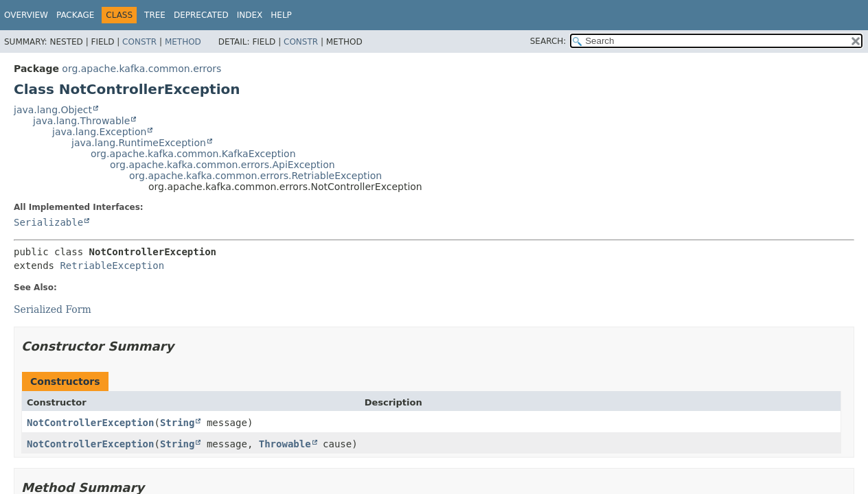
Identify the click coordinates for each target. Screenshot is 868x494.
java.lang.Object (53, 110)
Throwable (285, 444)
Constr (139, 42)
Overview (26, 15)
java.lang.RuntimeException (139, 143)
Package (75, 15)
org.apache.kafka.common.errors (141, 69)
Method (183, 42)
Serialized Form (53, 309)
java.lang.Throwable (81, 121)
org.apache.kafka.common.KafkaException (193, 154)
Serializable (48, 222)
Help (281, 15)
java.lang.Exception (99, 132)
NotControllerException (90, 423)
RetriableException (112, 266)
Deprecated (201, 15)
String (178, 423)
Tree (155, 15)
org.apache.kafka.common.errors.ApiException (222, 165)
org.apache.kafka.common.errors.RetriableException (255, 176)
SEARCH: (548, 41)
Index (250, 15)
